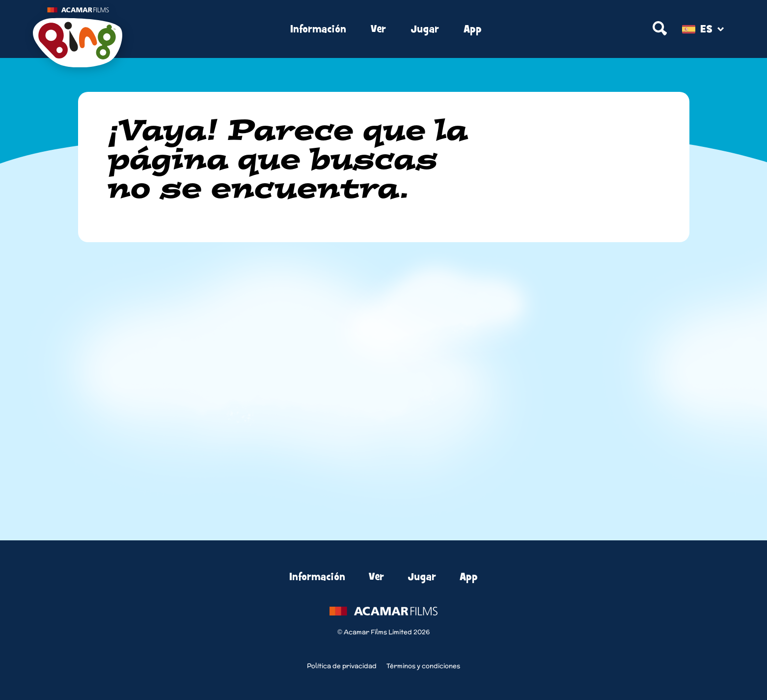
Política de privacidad (342, 666)
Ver (378, 29)
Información (318, 29)
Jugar (425, 29)
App (473, 29)
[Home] (150, 29)
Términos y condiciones (423, 666)
